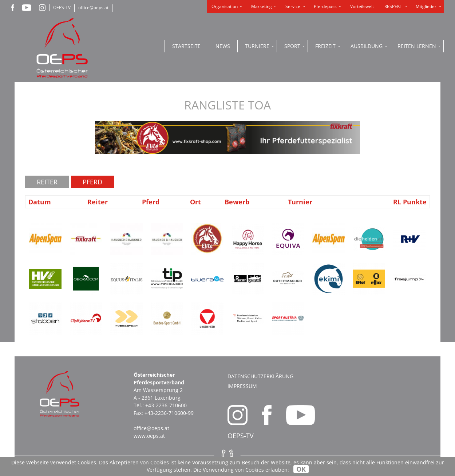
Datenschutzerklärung (260, 376)
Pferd (92, 182)
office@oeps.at (93, 7)
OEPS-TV (62, 7)
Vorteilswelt (362, 6)
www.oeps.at (149, 436)
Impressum (242, 386)
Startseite (186, 46)
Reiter (47, 182)
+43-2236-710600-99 (169, 413)
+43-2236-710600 (166, 405)
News (223, 46)
